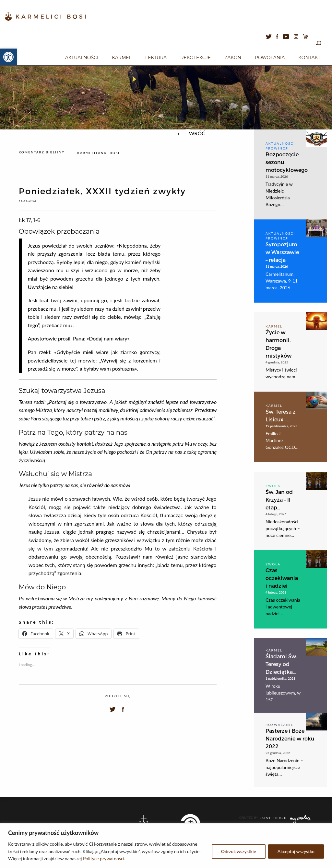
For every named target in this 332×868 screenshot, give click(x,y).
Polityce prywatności (104, 858)
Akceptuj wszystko (296, 851)
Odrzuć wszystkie (239, 851)
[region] (166, 846)
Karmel (122, 58)
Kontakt (309, 58)
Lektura (156, 58)
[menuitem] (82, 57)
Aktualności (82, 58)
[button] (8, 57)
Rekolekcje (196, 58)
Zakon (233, 58)
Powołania (270, 58)
